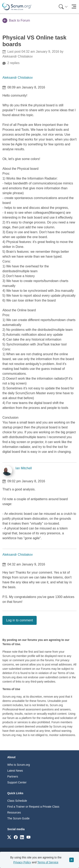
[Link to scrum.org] (9, 837)
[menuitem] (63, 7)
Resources (14, 812)
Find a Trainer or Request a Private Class (33, 807)
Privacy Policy (22, 862)
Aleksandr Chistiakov (18, 78)
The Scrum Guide (18, 818)
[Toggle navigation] (74, 7)
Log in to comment (20, 620)
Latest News (15, 771)
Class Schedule (17, 801)
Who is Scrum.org (19, 765)
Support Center (17, 782)
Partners (13, 777)
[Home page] (17, 7)
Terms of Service (48, 862)
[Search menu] (63, 7)
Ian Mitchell (24, 468)
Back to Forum (16, 21)
